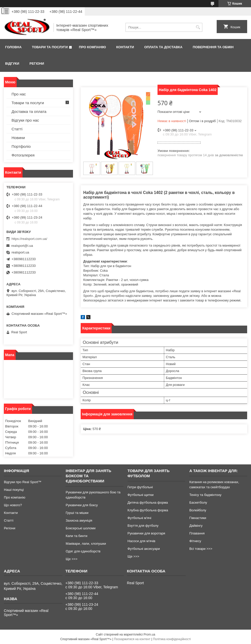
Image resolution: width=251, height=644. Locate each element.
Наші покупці (14, 490)
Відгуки (12, 64)
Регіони (37, 64)
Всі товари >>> (201, 549)
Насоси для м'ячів (142, 541)
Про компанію (92, 47)
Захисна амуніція (79, 520)
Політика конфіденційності (172, 639)
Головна (13, 47)
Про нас (19, 94)
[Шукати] (198, 27)
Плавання (197, 533)
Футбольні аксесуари (144, 549)
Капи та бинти (76, 536)
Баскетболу (198, 502)
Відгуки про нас (25, 120)
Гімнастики (198, 518)
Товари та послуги (50, 47)
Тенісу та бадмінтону (205, 495)
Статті (17, 129)
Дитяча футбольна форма (148, 502)
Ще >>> (71, 559)
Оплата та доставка (163, 47)
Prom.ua (149, 635)
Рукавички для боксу (82, 505)
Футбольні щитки (141, 495)
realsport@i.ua (22, 246)
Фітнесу (195, 541)
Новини (18, 138)
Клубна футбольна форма (148, 510)
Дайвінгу (196, 526)
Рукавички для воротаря (146, 533)
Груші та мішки (77, 513)
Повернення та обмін (213, 47)
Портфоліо (21, 146)
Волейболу (198, 510)
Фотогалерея (23, 155)
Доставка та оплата (29, 111)
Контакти (125, 47)
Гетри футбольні (140, 487)
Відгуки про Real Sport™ (23, 482)
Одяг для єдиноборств (83, 551)
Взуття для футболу (143, 526)
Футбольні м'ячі (139, 518)
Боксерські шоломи (81, 528)
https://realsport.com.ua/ (29, 239)
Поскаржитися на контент (132, 639)
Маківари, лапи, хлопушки (86, 544)
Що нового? (13, 505)
